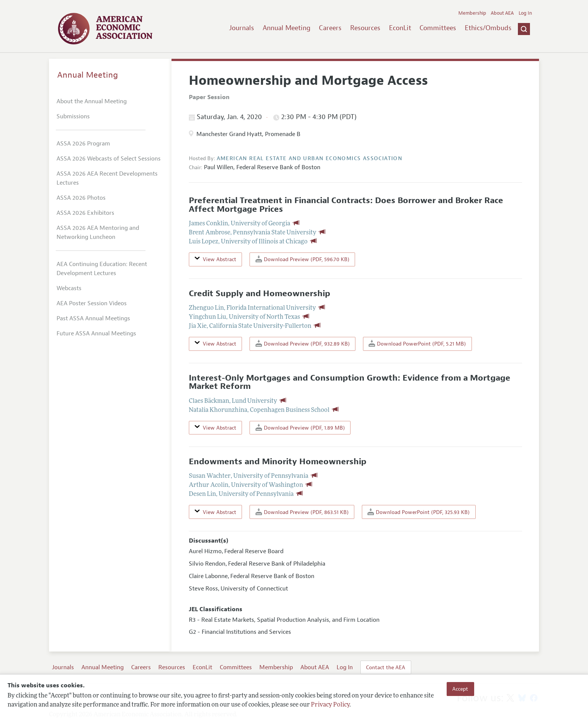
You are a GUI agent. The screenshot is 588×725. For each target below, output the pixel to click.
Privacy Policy (330, 705)
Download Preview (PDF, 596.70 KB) (302, 259)
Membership (472, 13)
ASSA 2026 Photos (81, 198)
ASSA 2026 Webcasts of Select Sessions (109, 159)
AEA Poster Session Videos (92, 303)
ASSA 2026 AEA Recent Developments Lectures (107, 178)
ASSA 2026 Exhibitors (85, 213)
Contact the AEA (386, 667)
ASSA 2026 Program (83, 144)
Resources (365, 28)
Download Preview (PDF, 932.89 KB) (303, 343)
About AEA (502, 13)
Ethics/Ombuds (488, 28)
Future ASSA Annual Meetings (96, 333)
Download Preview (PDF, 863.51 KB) (302, 512)
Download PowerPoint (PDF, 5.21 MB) (417, 343)
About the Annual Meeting (92, 101)
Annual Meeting (287, 28)
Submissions (73, 116)
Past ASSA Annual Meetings (93, 318)
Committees (438, 28)
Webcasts (69, 288)
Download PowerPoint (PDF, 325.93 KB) (419, 512)
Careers (330, 28)
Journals (242, 28)
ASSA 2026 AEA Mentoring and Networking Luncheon (98, 232)
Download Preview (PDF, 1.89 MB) (300, 428)
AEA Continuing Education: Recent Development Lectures (102, 269)
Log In (525, 13)
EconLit (400, 28)
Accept (460, 689)
